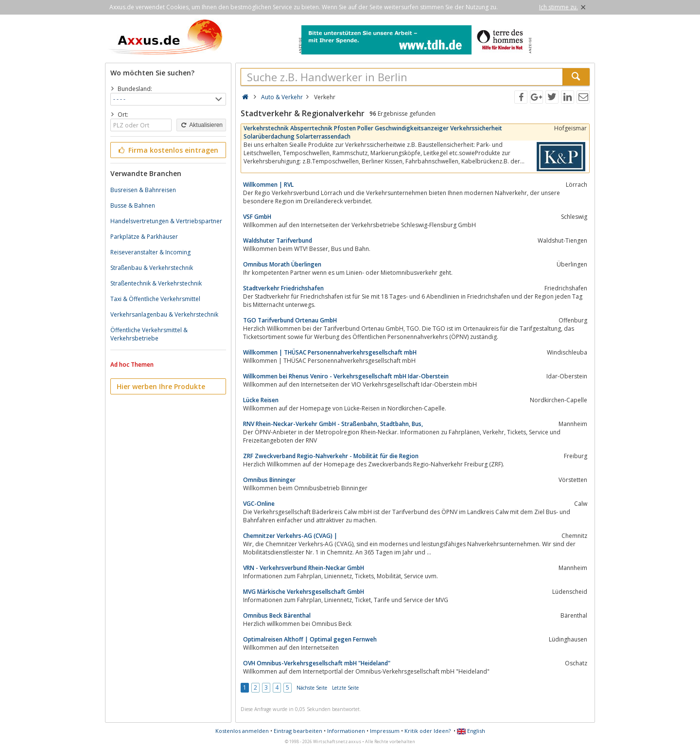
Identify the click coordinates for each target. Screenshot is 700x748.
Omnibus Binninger (269, 480)
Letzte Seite (345, 688)
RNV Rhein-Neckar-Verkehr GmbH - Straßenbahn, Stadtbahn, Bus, (333, 424)
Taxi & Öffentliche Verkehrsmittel (155, 299)
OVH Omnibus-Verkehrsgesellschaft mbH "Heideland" (317, 663)
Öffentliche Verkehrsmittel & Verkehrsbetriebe (149, 334)
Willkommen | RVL (268, 185)
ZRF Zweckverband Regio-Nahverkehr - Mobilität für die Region (331, 456)
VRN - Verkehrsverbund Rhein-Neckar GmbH (304, 568)
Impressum (385, 731)
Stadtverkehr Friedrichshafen (283, 288)
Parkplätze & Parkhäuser (144, 237)
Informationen (346, 731)
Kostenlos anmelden (242, 731)
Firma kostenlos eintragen (167, 150)
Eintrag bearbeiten (298, 731)
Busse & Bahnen (133, 205)
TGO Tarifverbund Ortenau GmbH (290, 320)
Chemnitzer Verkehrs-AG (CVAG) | (290, 536)
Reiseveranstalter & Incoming (150, 252)
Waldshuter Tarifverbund (278, 240)
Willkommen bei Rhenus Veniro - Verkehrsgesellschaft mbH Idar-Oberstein (346, 376)
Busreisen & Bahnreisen (143, 190)
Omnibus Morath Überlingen (282, 264)
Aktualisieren (201, 125)
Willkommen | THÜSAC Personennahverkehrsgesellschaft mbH (330, 352)
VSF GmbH (257, 217)
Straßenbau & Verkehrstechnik (152, 268)
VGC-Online (259, 504)
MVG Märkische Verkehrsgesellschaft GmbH (304, 592)
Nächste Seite (312, 688)
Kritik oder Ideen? (428, 731)
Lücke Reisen (261, 400)
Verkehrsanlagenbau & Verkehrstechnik (164, 314)
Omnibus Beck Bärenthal (277, 615)
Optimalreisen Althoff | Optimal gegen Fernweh (310, 639)
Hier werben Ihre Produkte (161, 386)
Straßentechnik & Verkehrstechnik (156, 283)
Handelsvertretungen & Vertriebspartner (166, 221)
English (471, 731)
